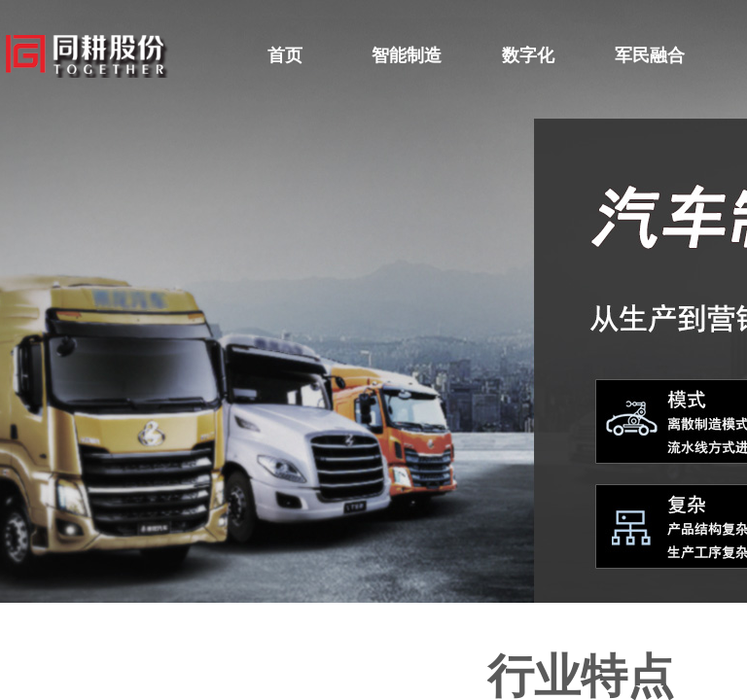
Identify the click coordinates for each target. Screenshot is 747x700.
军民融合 (650, 55)
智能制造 (407, 55)
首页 (285, 55)
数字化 (528, 55)
